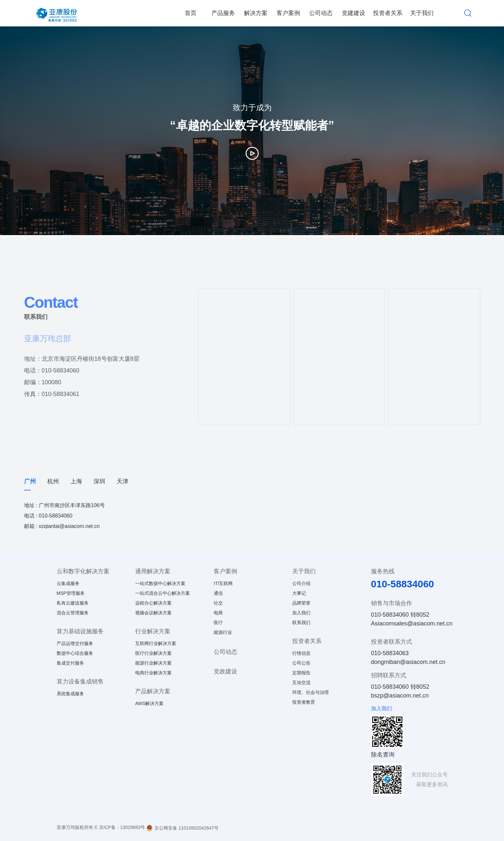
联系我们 (301, 623)
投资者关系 (388, 13)
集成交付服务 (70, 663)
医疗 (218, 623)
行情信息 (301, 653)
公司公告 (301, 663)
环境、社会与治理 (310, 692)
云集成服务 (68, 583)
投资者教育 (304, 702)
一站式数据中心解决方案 (160, 583)
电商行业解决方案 (153, 673)
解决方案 (256, 13)
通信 (218, 593)
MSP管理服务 (71, 593)
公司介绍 (301, 583)
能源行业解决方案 (153, 663)
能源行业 (223, 632)
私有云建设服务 (73, 603)
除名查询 (383, 755)
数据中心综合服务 (75, 653)
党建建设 (353, 13)
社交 (218, 603)
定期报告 (301, 673)
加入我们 (301, 613)
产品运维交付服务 (75, 643)
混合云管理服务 (73, 613)
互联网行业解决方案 (156, 643)
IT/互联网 (223, 583)
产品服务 (223, 13)
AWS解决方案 (149, 703)
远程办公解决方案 (153, 603)
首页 (191, 13)
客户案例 (288, 13)
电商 (218, 613)
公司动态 (321, 13)
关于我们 (422, 13)
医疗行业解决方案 (153, 653)
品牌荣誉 (301, 603)
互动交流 (301, 683)
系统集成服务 (70, 694)
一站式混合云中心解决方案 (163, 593)
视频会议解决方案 (153, 613)
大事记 (299, 593)
